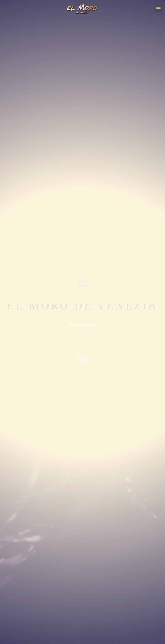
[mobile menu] (159, 9)
